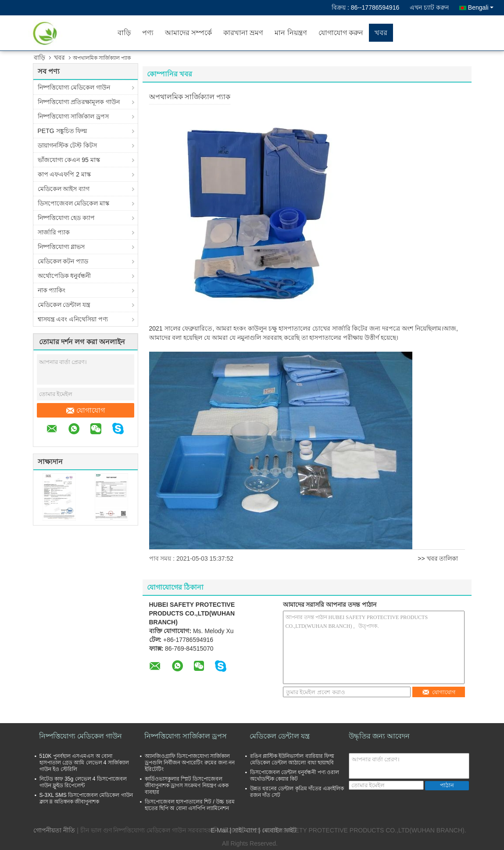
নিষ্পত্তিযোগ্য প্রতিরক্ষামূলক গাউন (79, 102)
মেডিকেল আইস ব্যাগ (64, 189)
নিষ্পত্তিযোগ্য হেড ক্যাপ (66, 218)
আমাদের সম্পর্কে (188, 33)
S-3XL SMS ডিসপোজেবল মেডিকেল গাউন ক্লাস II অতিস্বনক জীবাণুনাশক (86, 798)
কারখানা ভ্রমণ (243, 33)
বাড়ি (124, 33)
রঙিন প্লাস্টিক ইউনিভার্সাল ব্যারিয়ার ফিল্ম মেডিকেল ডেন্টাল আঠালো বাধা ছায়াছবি (292, 759)
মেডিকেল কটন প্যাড (63, 261)
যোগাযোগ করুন (341, 33)
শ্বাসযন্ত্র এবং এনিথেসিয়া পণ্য (73, 319)
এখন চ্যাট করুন (429, 7)
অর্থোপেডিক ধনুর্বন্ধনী (64, 276)
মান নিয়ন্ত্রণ (291, 33)
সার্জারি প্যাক (54, 232)
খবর (381, 33)
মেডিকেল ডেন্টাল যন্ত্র (64, 305)
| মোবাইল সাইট (277, 830)
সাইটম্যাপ (245, 830)
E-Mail (219, 830)
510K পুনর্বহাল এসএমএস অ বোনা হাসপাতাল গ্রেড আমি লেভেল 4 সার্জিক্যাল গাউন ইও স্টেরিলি (84, 763)
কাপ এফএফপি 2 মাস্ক (64, 174)
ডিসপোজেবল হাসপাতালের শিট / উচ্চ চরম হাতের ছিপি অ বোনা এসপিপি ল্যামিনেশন (190, 805)
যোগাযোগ (86, 411)
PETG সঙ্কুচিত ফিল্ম (63, 131)
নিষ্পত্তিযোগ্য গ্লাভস (61, 247)
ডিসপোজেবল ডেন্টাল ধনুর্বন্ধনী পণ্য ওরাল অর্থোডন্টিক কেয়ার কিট (295, 776)
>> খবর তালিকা (438, 558)
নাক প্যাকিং (52, 290)
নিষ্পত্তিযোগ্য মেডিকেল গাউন (74, 87)
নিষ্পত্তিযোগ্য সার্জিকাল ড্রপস (73, 116)
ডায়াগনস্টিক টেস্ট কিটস (68, 145)
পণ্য (148, 33)
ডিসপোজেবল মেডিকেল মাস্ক (74, 203)
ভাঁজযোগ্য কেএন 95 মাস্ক (69, 160)
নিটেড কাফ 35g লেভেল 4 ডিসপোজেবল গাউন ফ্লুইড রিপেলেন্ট (83, 782)
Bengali (481, 7)
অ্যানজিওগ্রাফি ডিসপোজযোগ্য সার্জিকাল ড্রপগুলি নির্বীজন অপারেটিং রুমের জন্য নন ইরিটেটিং (190, 763)
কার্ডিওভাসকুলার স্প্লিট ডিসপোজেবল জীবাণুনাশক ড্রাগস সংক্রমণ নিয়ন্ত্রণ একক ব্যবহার (187, 785)
